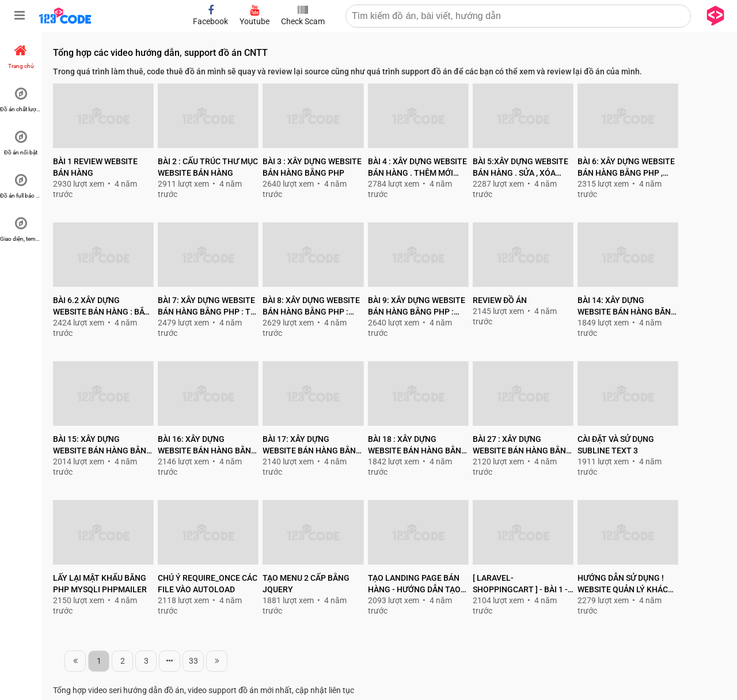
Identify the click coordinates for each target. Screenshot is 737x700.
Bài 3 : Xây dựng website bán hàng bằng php (312, 167)
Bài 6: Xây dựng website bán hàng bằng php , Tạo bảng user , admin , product (626, 168)
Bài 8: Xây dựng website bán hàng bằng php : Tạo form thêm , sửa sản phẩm (311, 307)
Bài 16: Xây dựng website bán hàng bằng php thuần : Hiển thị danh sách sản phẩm (207, 445)
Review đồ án (500, 300)
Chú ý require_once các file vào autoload (208, 584)
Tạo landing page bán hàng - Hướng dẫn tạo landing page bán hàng (417, 584)
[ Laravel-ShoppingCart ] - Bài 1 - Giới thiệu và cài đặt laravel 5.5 (520, 584)
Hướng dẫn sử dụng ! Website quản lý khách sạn (626, 584)
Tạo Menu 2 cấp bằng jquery (306, 584)
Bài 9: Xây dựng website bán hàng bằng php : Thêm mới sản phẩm (417, 307)
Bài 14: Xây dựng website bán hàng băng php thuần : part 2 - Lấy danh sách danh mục (627, 307)
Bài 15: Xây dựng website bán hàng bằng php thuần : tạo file (102, 445)
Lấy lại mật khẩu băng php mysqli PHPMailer (100, 584)
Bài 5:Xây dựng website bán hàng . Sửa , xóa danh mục (521, 168)
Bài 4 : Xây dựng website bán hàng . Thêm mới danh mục (417, 168)
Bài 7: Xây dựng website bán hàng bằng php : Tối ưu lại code (208, 307)
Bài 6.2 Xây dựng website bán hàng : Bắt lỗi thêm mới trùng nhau (101, 307)
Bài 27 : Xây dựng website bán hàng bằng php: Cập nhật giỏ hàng (522, 445)
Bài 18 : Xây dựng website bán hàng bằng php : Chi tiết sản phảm (417, 445)
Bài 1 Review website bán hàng (95, 167)
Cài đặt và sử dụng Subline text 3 (616, 445)
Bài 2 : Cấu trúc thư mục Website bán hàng (208, 167)
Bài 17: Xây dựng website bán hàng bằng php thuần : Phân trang (312, 445)
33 (193, 661)
